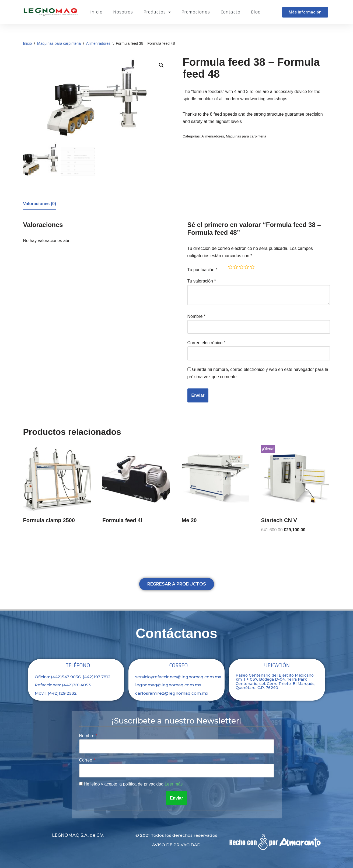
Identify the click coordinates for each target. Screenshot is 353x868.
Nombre (197, 316)
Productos (157, 12)
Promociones (196, 12)
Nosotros (123, 12)
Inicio (96, 12)
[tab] (40, 204)
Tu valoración (202, 281)
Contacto (230, 12)
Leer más (174, 784)
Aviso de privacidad (176, 845)
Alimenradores (98, 43)
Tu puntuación (202, 270)
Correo (86, 760)
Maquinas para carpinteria (59, 43)
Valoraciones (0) (40, 204)
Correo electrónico (206, 343)
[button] (305, 12)
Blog (256, 12)
